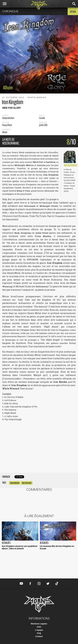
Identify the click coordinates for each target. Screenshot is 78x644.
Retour (73, 12)
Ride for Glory (27, 483)
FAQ (39, 633)
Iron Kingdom (15, 483)
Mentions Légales (39, 624)
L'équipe (39, 630)
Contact (39, 636)
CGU (39, 627)
